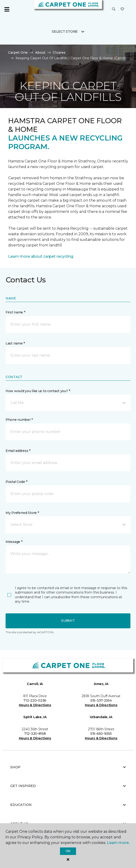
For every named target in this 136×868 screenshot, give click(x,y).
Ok (68, 851)
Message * (14, 542)
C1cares (59, 53)
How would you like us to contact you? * (38, 391)
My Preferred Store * (22, 513)
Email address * (18, 451)
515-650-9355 (101, 734)
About (40, 53)
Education (68, 805)
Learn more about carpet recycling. (41, 256)
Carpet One (18, 53)
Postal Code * (16, 482)
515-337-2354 (101, 700)
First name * (15, 312)
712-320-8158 (35, 734)
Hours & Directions (35, 705)
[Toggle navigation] (7, 9)
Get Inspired (68, 786)
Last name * (15, 343)
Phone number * (19, 420)
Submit (68, 621)
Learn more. (118, 843)
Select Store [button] (65, 32)
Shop (68, 767)
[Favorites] (122, 9)
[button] (114, 9)
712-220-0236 (35, 700)
